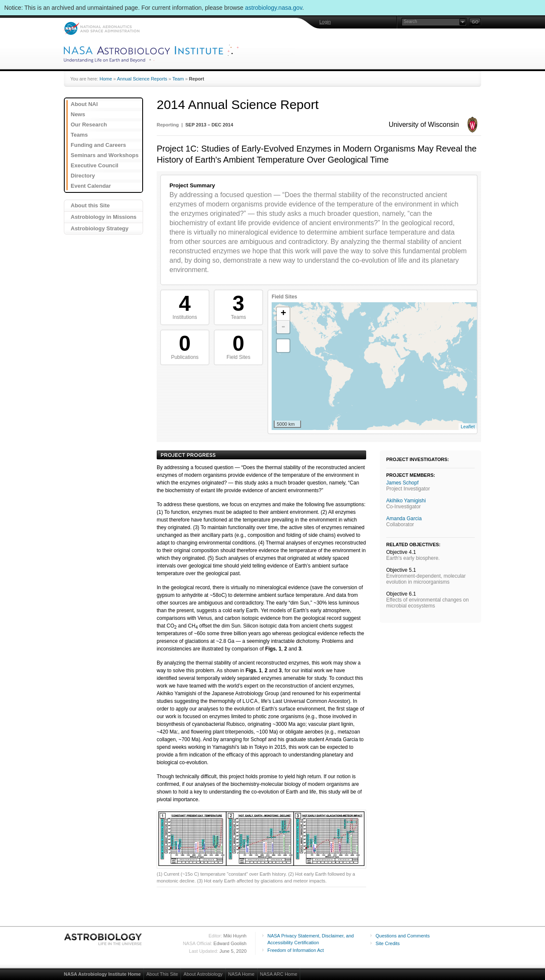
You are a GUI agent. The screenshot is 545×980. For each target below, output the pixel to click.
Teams (79, 135)
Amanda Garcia (404, 519)
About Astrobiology (203, 974)
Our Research (89, 125)
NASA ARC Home (279, 974)
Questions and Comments (403, 936)
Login (325, 22)
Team (178, 79)
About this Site (90, 205)
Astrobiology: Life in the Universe (103, 939)
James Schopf (402, 483)
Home (106, 79)
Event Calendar (91, 186)
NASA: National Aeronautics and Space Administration (102, 28)
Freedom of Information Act (296, 950)
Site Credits (388, 943)
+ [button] (283, 314)
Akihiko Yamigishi (406, 501)
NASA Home (241, 974)
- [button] (283, 327)
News (78, 114)
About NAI (84, 104)
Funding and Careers (98, 145)
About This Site (162, 974)
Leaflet (468, 427)
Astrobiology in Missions (104, 217)
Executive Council (95, 165)
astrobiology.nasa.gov (274, 8)
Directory (83, 176)
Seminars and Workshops (105, 155)
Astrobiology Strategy (100, 228)
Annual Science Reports (142, 79)
